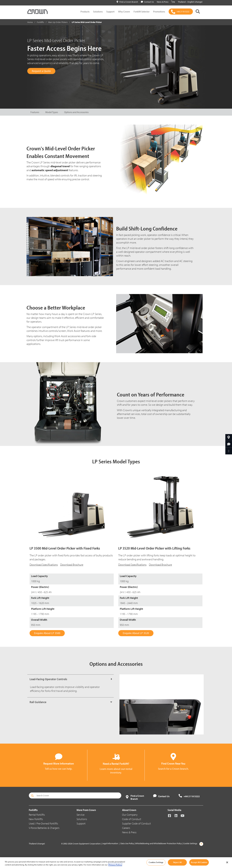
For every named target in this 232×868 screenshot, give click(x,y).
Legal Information (110, 843)
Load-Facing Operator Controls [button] (48, 679)
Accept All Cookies (199, 862)
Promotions (159, 12)
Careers (126, 828)
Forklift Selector (142, 12)
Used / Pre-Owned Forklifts (43, 823)
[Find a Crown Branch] (229, 437)
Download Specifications (132, 565)
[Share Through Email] (229, 451)
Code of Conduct (132, 819)
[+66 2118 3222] (181, 12)
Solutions (98, 12)
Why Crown (124, 12)
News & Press (129, 832)
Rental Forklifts (37, 815)
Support (110, 12)
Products (85, 12)
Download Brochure (72, 565)
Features (35, 112)
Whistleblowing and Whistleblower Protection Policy (159, 843)
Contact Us (147, 2)
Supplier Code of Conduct (136, 823)
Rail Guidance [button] (38, 702)
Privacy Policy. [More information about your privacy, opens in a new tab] (115, 865)
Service (81, 815)
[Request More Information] (229, 444)
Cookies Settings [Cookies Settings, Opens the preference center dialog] (156, 862)
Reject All (177, 862)
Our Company (130, 815)
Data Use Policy (127, 843)
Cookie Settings (190, 843)
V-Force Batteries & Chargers (44, 828)
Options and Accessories (76, 112)
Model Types (52, 112)
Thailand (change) (37, 844)
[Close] (227, 862)
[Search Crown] (75, 795)
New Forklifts (36, 819)
